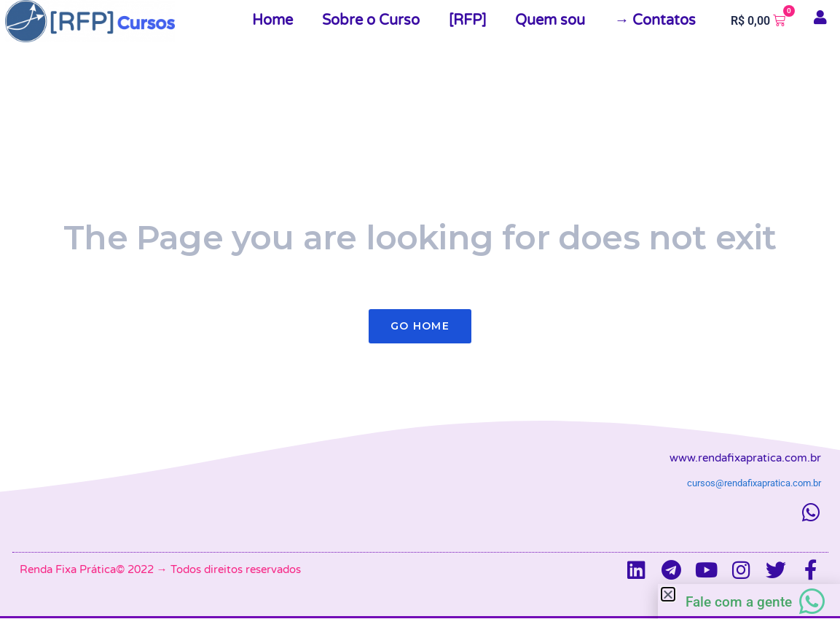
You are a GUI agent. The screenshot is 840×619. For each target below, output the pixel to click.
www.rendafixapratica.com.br (745, 458)
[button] (668, 594)
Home (272, 20)
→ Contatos (655, 20)
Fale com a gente (739, 602)
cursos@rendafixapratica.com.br (754, 483)
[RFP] (467, 20)
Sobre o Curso (371, 20)
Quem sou (550, 20)
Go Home (420, 326)
